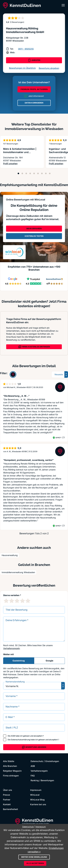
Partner (7, 800)
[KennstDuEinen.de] (22, 5)
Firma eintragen (11, 776)
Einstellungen (52, 761)
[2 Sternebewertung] (12, 601)
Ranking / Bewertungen (42, 780)
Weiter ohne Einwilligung (34, 857)
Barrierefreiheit (10, 809)
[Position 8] (46, 173)
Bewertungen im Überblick (22, 68)
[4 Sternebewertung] (22, 601)
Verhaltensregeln (11, 648)
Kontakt (7, 804)
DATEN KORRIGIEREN (34, 103)
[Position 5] (34, 173)
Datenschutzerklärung (21, 740)
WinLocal (35, 795)
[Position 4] (30, 173)
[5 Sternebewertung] (28, 601)
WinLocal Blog (37, 800)
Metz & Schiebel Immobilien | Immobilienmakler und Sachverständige (20, 152)
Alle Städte (9, 761)
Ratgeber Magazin (12, 771)
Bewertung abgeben (49, 68)
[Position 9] (50, 173)
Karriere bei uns (38, 804)
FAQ (33, 776)
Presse (6, 795)
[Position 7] (42, 173)
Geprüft (58, 438)
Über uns (8, 790)
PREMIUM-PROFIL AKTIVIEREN (34, 89)
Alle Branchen (10, 766)
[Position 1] (18, 173)
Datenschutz (37, 761)
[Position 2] (22, 173)
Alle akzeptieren (35, 863)
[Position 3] (26, 173)
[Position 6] (38, 173)
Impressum (36, 790)
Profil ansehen (22, 164)
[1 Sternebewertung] (6, 601)
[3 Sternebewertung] (17, 601)
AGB (13, 736)
